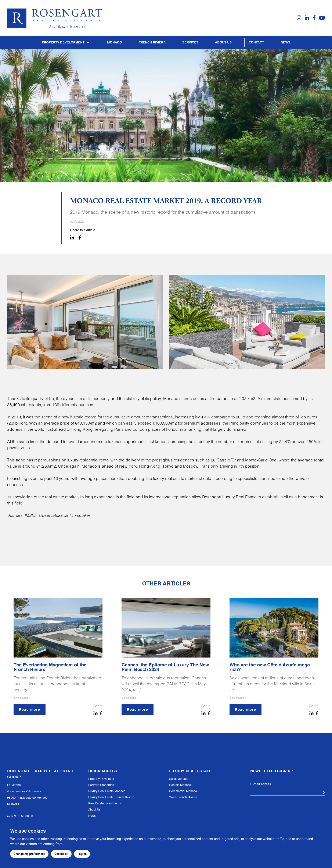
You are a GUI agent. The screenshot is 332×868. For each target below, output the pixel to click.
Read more (30, 710)
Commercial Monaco (183, 791)
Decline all (61, 854)
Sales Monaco (179, 779)
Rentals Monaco (180, 785)
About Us (94, 810)
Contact (256, 42)
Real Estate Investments (105, 804)
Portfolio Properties (101, 785)
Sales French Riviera (183, 797)
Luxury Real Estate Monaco (107, 791)
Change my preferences (29, 854)
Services (190, 42)
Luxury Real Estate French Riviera (111, 797)
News (286, 42)
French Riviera (152, 42)
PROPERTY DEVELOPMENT (66, 42)
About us (223, 42)
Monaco (115, 42)
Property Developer (101, 779)
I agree (82, 854)
